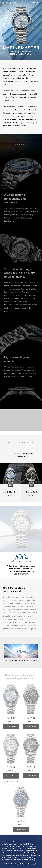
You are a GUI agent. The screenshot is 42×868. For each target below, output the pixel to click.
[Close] (39, 838)
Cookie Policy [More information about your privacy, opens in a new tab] (29, 859)
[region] (21, 852)
